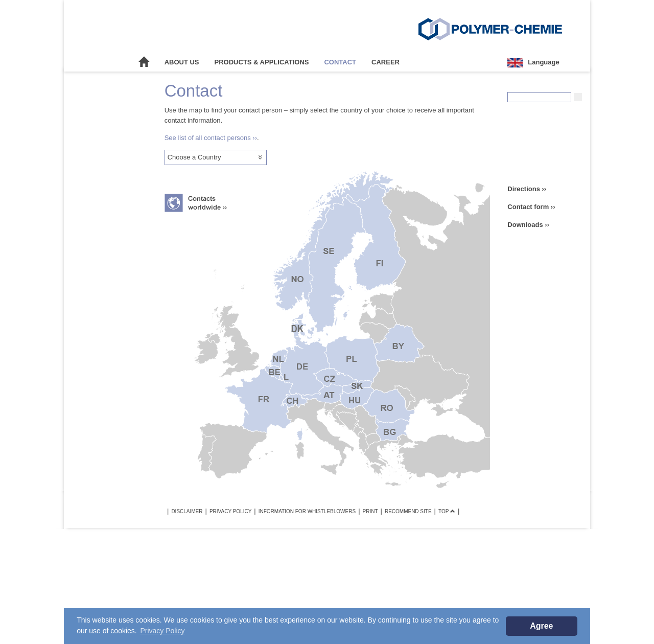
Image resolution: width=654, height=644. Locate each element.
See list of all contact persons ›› (211, 138)
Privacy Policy (230, 511)
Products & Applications (262, 62)
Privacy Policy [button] (162, 631)
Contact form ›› (531, 207)
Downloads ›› (528, 225)
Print (370, 511)
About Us (182, 62)
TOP (447, 511)
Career (386, 62)
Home (144, 62)
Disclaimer (187, 511)
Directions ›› (527, 189)
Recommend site (408, 511)
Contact (340, 62)
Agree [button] (541, 626)
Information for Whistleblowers (307, 511)
